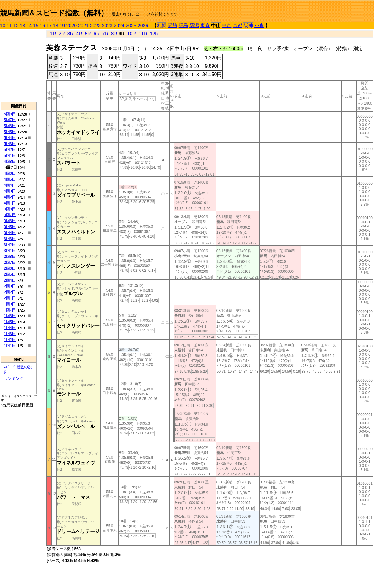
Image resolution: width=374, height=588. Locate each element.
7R (105, 34)
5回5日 (10, 132)
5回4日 (10, 138)
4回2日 (10, 197)
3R (70, 34)
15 (36, 26)
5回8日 (10, 114)
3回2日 (10, 245)
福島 (183, 25)
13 (23, 26)
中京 (227, 25)
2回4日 (10, 280)
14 (29, 26)
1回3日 (10, 334)
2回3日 (10, 286)
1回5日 (10, 322)
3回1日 (10, 250)
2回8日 (10, 256)
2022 (95, 26)
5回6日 (10, 126)
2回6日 (10, 268)
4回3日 (10, 191)
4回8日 (10, 161)
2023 (107, 26)
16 (43, 26)
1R (53, 34)
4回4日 (10, 185)
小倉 (259, 25)
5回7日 (10, 120)
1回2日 (10, 340)
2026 (143, 26)
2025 (131, 26)
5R (88, 34)
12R (154, 34)
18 (56, 26)
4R (79, 34)
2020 (72, 26)
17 (49, 26)
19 (62, 26)
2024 (119, 26)
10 (3, 26)
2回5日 (10, 274)
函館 (172, 25)
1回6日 (10, 316)
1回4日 (10, 328)
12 (16, 26)
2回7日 (10, 262)
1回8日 (10, 304)
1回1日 (10, 346)
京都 (238, 25)
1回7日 (10, 310)
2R (62, 34)
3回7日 (10, 215)
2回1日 (10, 298)
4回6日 (10, 173)
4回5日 (10, 179)
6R (97, 34)
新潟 (194, 25)
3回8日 (10, 209)
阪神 (248, 26)
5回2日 (10, 150)
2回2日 (10, 292)
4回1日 (10, 203)
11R (143, 34)
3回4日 (10, 233)
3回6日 (10, 221)
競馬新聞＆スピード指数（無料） (54, 13)
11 (9, 26)
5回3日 (10, 144)
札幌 (162, 26)
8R (114, 34)
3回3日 (10, 239)
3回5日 (10, 227)
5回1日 (10, 155)
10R (132, 34)
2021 (84, 26)
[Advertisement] (19, 66)
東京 (205, 25)
